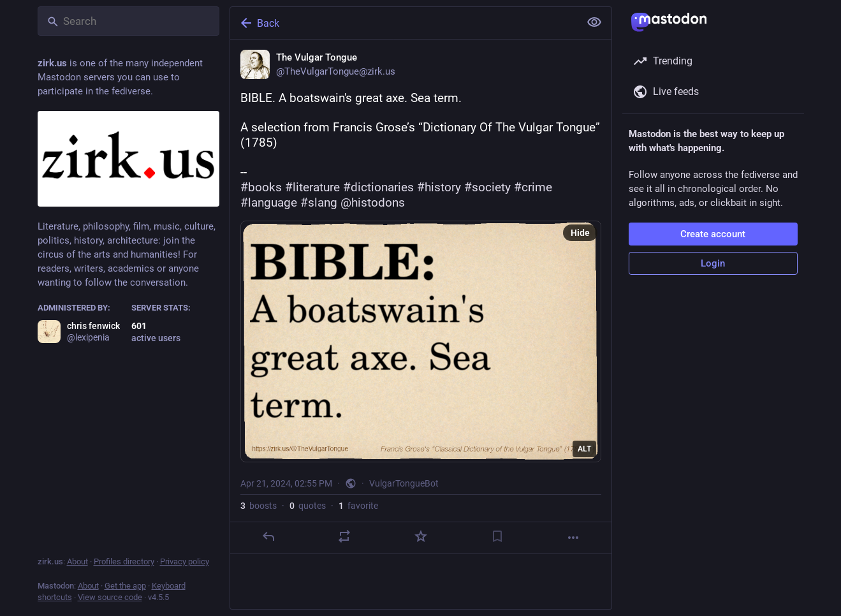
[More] (573, 538)
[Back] (404, 23)
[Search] (128, 21)
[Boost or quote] (344, 536)
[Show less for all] (594, 22)
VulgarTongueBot (404, 483)
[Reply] (268, 536)
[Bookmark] (497, 536)
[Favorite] (420, 536)
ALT (584, 449)
